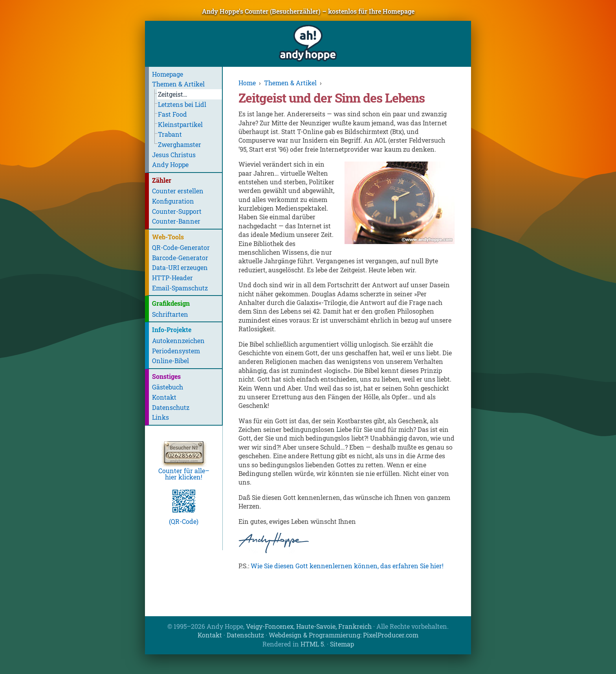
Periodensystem (176, 351)
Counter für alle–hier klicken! (184, 471)
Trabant (170, 134)
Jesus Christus (174, 155)
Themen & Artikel (178, 84)
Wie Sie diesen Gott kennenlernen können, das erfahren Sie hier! (347, 566)
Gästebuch (168, 387)
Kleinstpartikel (180, 124)
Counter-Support (177, 211)
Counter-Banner (176, 221)
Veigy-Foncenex (270, 626)
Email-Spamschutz (180, 288)
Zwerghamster (180, 144)
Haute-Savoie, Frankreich (334, 626)
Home (247, 83)
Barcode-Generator (180, 258)
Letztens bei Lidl (182, 104)
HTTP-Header (172, 278)
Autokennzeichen (178, 341)
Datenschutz (171, 407)
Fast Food (172, 114)
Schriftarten (170, 314)
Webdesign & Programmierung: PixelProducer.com (344, 635)
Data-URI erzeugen (180, 267)
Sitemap (342, 644)
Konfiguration (173, 201)
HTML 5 (312, 644)
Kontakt (164, 397)
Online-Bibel (170, 361)
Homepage (168, 74)
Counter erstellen (178, 191)
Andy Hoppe (170, 164)
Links (160, 417)
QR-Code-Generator (181, 247)
